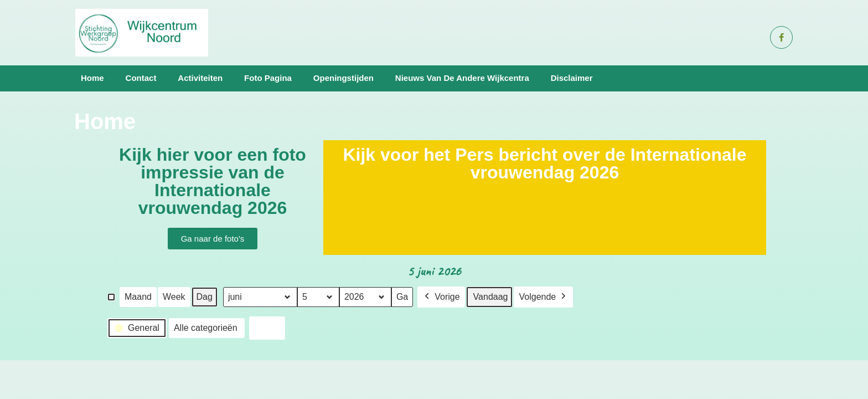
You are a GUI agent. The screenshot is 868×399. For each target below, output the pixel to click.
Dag (205, 296)
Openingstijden (343, 78)
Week (174, 296)
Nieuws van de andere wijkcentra (462, 78)
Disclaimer (572, 78)
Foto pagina (268, 78)
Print (267, 329)
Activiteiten (200, 78)
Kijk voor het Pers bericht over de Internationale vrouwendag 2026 (544, 163)
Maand (138, 296)
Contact (141, 78)
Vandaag (491, 296)
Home (92, 78)
